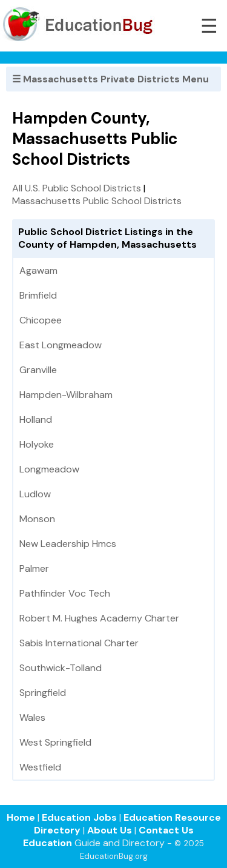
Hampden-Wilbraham (66, 395)
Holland (36, 419)
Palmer (34, 568)
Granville (38, 370)
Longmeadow (49, 469)
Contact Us (166, 830)
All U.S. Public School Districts (77, 188)
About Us (110, 830)
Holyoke (37, 444)
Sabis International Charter (79, 643)
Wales (32, 717)
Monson (37, 519)
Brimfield (38, 295)
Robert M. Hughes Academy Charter (99, 618)
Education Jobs (79, 817)
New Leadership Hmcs (68, 544)
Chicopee (41, 320)
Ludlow (35, 494)
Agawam (38, 270)
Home (21, 817)
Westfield (40, 767)
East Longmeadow (61, 345)
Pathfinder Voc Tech (65, 593)
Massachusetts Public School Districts (97, 201)
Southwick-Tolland (61, 668)
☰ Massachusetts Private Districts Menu (110, 79)
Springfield (43, 693)
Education (48, 843)
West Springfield (55, 742)
